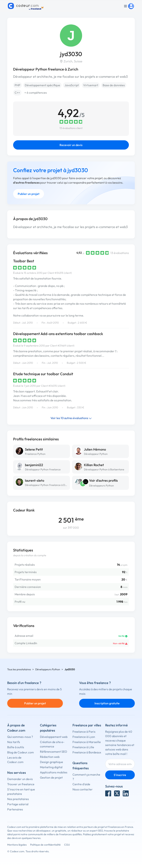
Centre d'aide (81, 784)
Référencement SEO (54, 752)
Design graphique (51, 762)
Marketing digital (51, 767)
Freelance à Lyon (84, 737)
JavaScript (72, 85)
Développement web (54, 737)
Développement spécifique (42, 85)
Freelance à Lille (83, 747)
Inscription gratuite (107, 703)
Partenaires (15, 809)
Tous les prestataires (19, 669)
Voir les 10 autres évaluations (71, 418)
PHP (17, 85)
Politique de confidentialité (45, 845)
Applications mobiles (54, 772)
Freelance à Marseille (87, 742)
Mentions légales (17, 845)
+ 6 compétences (36, 93)
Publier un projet (29, 194)
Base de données (114, 85)
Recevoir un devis (71, 145)
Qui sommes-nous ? (20, 737)
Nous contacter (83, 789)
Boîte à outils (16, 747)
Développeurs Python (102, 486)
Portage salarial (18, 804)
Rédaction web (50, 757)
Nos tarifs (14, 742)
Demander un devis (20, 779)
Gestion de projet (51, 777)
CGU (67, 845)
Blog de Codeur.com (21, 752)
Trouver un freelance (21, 784)
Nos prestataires (18, 799)
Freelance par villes (87, 725)
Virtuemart (91, 85)
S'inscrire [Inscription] (120, 775)
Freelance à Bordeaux (87, 752)
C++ (17, 93)
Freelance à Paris (84, 732)
